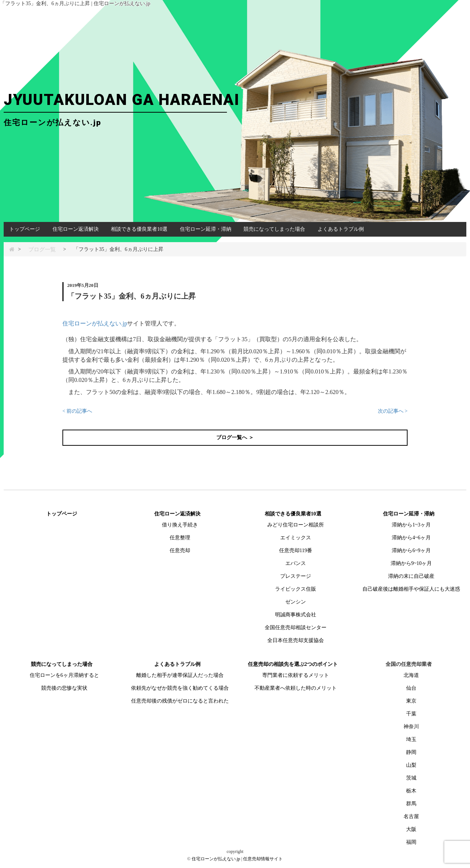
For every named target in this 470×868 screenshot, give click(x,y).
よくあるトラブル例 (341, 229)
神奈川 (411, 727)
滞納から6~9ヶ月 (411, 550)
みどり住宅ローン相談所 (296, 525)
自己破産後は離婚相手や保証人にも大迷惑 (411, 589)
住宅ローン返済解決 (76, 229)
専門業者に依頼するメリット (296, 675)
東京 (411, 701)
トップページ (25, 229)
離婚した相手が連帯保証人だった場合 (180, 675)
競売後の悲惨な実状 (64, 688)
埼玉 (411, 739)
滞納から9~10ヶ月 (411, 563)
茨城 (411, 778)
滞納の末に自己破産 (411, 576)
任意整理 (180, 538)
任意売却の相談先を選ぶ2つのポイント (293, 664)
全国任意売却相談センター (296, 628)
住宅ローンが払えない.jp (95, 323)
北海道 (411, 675)
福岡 (411, 842)
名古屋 (411, 816)
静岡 (411, 752)
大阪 (411, 829)
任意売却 (180, 550)
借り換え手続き (180, 525)
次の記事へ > (393, 411)
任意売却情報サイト (263, 859)
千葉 (411, 714)
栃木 (411, 791)
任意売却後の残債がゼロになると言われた (180, 701)
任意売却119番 (296, 550)
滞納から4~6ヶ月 (411, 538)
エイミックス (296, 538)
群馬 (411, 804)
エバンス (296, 563)
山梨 (411, 765)
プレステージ (296, 576)
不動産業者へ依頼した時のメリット (296, 688)
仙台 (411, 688)
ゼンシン (296, 602)
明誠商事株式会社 (296, 615)
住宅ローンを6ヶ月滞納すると (64, 675)
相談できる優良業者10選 (139, 229)
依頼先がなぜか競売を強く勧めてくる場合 (180, 688)
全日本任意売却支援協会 (296, 640)
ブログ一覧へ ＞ (235, 437)
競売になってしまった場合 (274, 229)
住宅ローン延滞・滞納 (206, 229)
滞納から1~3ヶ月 (411, 525)
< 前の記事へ (77, 411)
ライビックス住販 (296, 589)
